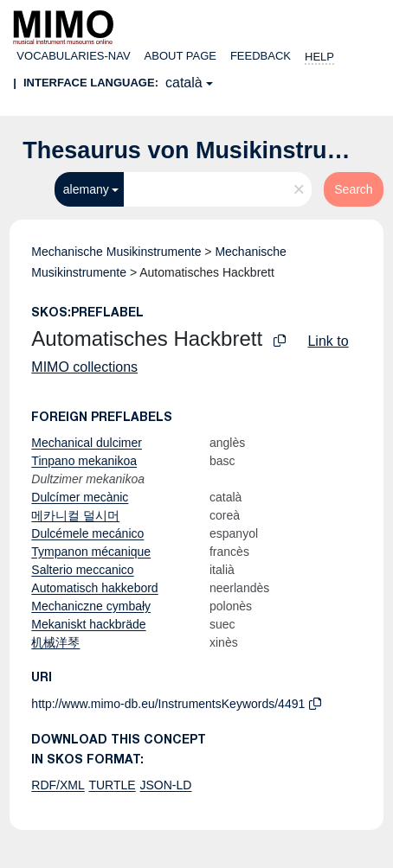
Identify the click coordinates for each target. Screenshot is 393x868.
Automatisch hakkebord (94, 588)
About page (180, 56)
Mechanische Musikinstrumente (116, 252)
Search (353, 189)
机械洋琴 (55, 642)
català (184, 83)
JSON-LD (166, 785)
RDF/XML (58, 785)
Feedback (261, 56)
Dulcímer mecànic (80, 497)
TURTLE (112, 785)
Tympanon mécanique (91, 552)
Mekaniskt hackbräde (88, 624)
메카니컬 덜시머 (75, 515)
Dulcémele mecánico (87, 533)
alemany (86, 189)
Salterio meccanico (82, 570)
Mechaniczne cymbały (91, 606)
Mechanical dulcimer (87, 443)
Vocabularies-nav (73, 56)
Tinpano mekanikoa (84, 461)
